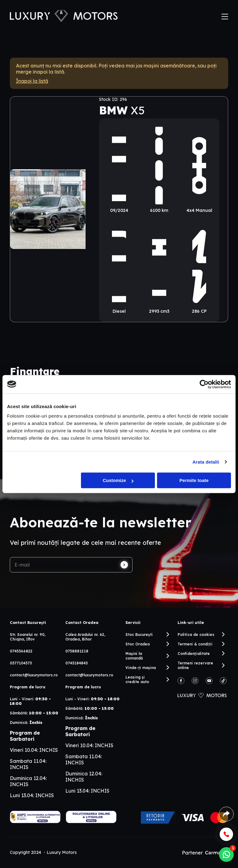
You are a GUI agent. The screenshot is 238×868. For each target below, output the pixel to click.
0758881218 (77, 651)
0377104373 (21, 663)
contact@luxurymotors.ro (34, 675)
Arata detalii (206, 462)
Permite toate (194, 480)
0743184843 (77, 663)
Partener (205, 853)
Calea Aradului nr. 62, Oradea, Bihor (85, 637)
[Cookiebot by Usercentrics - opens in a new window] (204, 384)
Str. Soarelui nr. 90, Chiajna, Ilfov (28, 637)
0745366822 (21, 651)
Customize (118, 480)
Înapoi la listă (32, 81)
